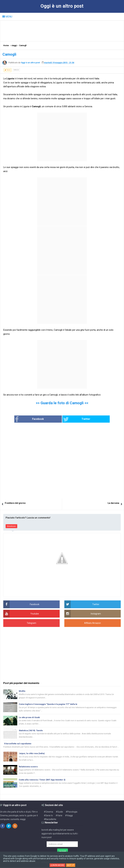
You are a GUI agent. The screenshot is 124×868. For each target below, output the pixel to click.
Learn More (57, 865)
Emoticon (11, 526)
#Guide (59, 812)
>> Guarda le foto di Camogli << (62, 403)
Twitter (75, 419)
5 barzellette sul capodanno (18, 744)
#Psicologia (71, 812)
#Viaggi (69, 816)
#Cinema (48, 812)
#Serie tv (48, 816)
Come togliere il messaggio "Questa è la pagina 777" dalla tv (48, 704)
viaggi (16, 70)
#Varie (59, 816)
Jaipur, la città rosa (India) (32, 754)
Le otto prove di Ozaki (29, 717)
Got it (71, 865)
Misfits (22, 691)
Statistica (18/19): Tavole (31, 731)
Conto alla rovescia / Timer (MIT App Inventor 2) (42, 780)
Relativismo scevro (28, 767)
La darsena (113, 503)
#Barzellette (50, 820)
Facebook (36, 419)
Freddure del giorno (15, 503)
